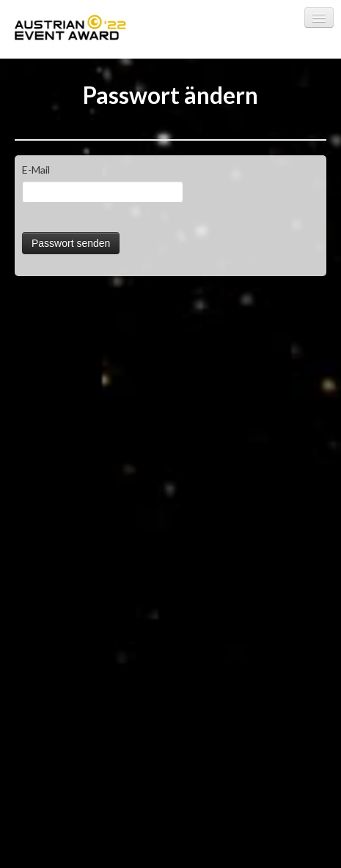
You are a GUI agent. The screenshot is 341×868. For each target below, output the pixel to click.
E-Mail (36, 170)
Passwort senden (71, 243)
